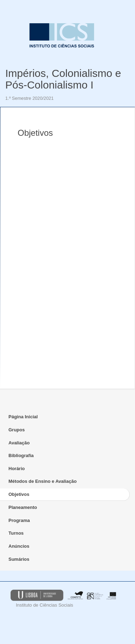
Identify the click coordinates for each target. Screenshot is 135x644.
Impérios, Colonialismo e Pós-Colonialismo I (63, 79)
